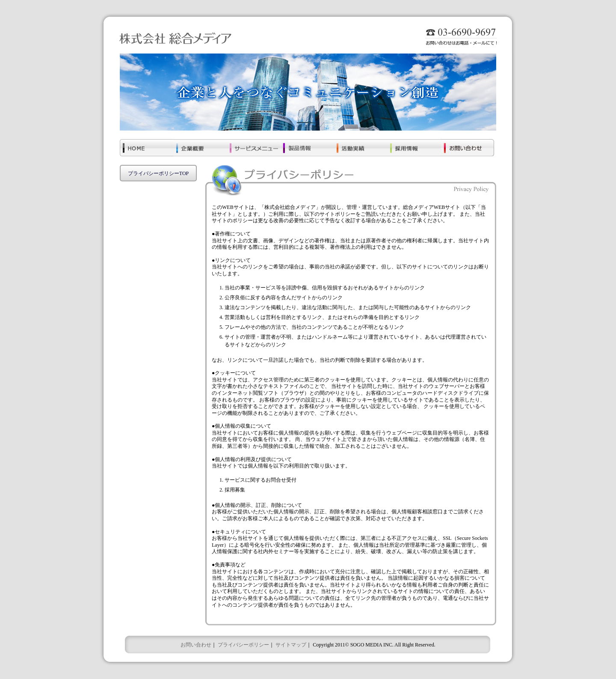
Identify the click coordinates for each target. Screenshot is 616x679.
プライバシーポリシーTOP (158, 173)
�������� (360, 150)
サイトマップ (291, 645)
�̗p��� (414, 150)
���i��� (307, 150)
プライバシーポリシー (243, 645)
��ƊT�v (200, 150)
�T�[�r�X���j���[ (253, 150)
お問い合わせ (196, 645)
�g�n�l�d (147, 150)
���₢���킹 (467, 150)
